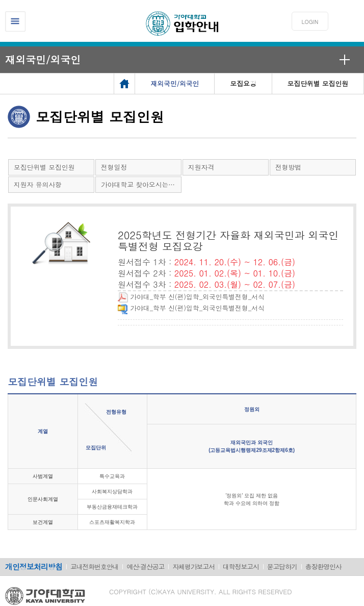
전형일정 (114, 167)
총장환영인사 (323, 566)
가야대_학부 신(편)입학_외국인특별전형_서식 (191, 297)
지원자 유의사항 (38, 184)
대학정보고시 (241, 566)
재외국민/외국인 (43, 59)
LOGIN (310, 22)
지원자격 (201, 167)
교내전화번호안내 (94, 566)
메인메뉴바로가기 (0, 0)
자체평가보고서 (193, 566)
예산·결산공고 (145, 566)
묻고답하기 (282, 566)
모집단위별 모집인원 (44, 167)
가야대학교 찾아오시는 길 (139, 184)
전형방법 (288, 167)
